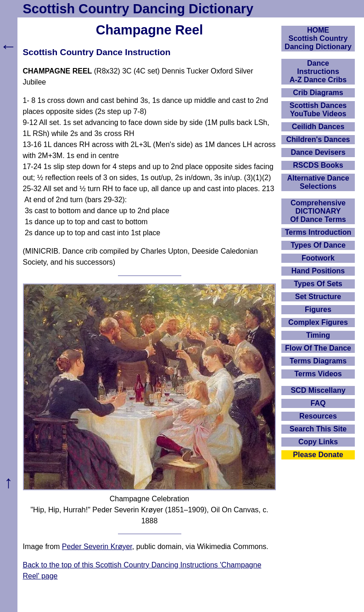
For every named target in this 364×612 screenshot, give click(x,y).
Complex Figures (318, 322)
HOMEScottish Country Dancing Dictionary (318, 38)
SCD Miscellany (318, 390)
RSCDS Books (318, 165)
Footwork (318, 258)
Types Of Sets (318, 284)
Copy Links (318, 442)
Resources (318, 416)
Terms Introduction (318, 232)
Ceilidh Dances (318, 127)
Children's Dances (318, 139)
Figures (318, 309)
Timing (318, 335)
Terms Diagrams (318, 361)
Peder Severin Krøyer (97, 547)
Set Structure (318, 297)
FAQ (318, 403)
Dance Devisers (318, 152)
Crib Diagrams (318, 93)
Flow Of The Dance (318, 348)
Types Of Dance (318, 245)
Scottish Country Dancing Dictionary (138, 9)
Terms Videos (318, 374)
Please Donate (318, 455)
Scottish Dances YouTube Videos (318, 110)
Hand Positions (318, 271)
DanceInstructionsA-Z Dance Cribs (318, 71)
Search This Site (318, 429)
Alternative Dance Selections (318, 182)
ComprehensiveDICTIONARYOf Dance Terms (318, 211)
